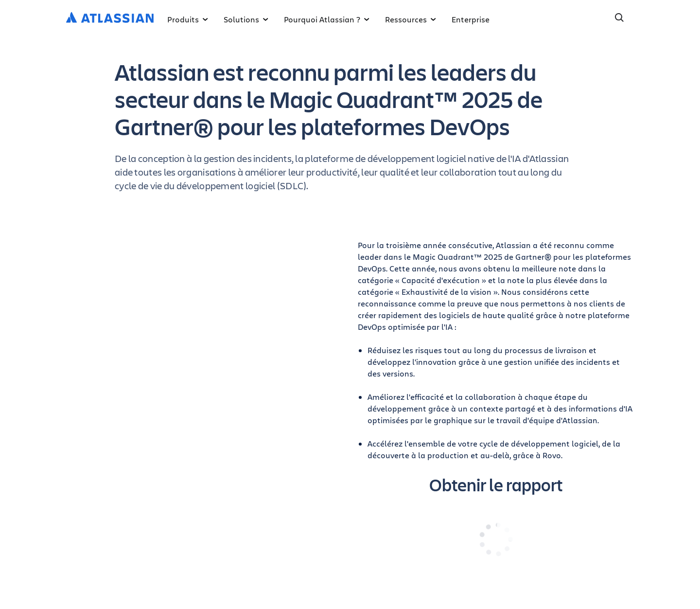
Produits (188, 19)
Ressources (411, 19)
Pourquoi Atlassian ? (327, 19)
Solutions (246, 19)
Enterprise (471, 19)
